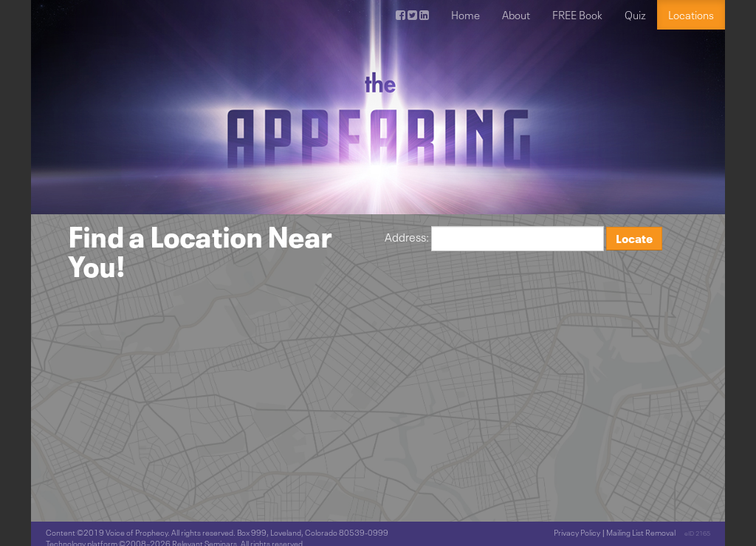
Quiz (635, 15)
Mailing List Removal (641, 532)
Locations (691, 15)
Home (465, 15)
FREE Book (577, 15)
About (516, 15)
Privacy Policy (577, 532)
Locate (634, 239)
